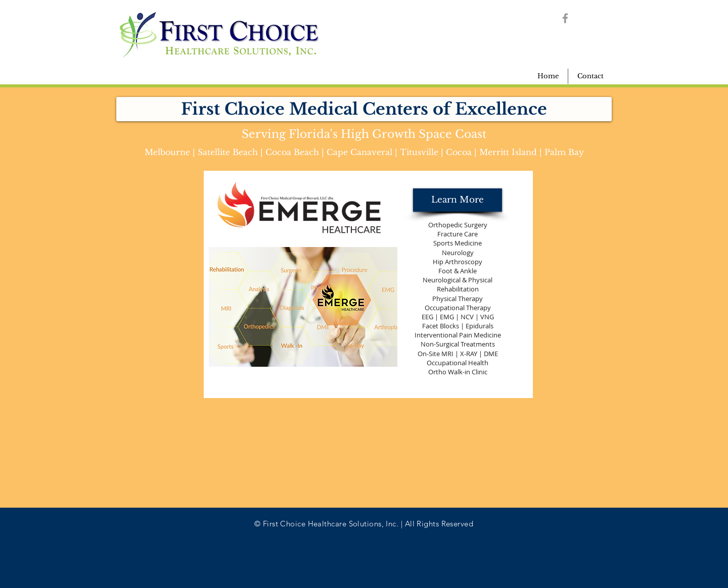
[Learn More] (458, 200)
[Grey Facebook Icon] (565, 18)
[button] (364, 109)
